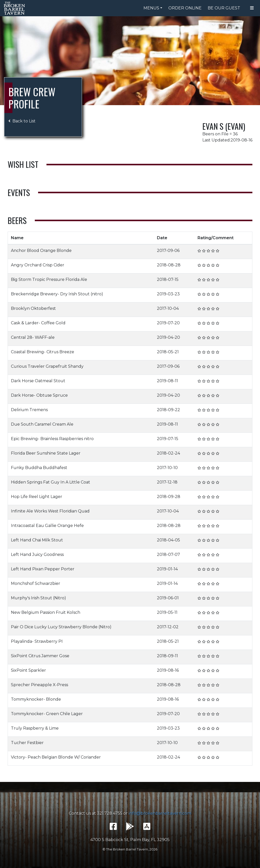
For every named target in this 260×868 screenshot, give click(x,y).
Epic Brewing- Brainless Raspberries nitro (52, 439)
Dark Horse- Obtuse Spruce (39, 395)
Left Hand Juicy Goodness (37, 554)
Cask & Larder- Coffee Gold (38, 323)
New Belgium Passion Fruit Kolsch (46, 612)
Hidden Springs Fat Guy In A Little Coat (51, 482)
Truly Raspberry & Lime (35, 728)
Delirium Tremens (29, 410)
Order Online (185, 8)
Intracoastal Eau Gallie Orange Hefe (47, 526)
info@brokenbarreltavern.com (160, 813)
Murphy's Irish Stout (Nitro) (38, 598)
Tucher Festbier (27, 743)
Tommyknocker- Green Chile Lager (47, 714)
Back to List (22, 121)
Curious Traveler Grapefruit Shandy (47, 366)
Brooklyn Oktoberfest (33, 308)
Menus (151, 8)
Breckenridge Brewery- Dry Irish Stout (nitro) (57, 294)
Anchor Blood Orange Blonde (41, 251)
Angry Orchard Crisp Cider (38, 265)
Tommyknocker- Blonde (36, 699)
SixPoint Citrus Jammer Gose (40, 656)
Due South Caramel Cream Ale (42, 424)
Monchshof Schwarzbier (36, 583)
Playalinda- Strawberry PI (37, 641)
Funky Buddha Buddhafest (39, 468)
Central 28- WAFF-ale (33, 337)
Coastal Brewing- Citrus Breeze (43, 352)
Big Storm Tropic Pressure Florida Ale (49, 279)
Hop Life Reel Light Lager (37, 497)
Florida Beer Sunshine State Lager (46, 453)
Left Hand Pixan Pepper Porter (43, 569)
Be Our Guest (224, 8)
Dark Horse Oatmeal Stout (38, 381)
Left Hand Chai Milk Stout (37, 540)
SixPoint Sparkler (28, 670)
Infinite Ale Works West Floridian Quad (50, 511)
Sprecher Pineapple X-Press (39, 685)
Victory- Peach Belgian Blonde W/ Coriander (56, 757)
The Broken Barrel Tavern (15, 8)
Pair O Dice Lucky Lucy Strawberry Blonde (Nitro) (61, 627)
